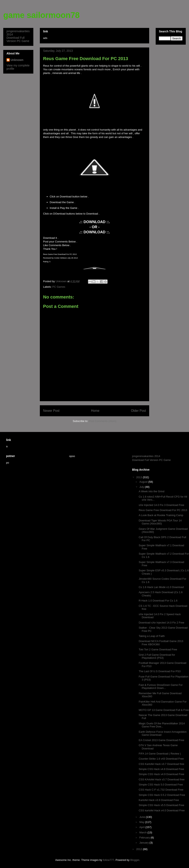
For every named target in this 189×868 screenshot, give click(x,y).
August (144, 482)
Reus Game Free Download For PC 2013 (163, 510)
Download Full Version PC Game (18, 39)
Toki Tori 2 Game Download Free (158, 649)
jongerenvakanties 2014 (146, 456)
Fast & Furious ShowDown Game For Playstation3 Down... (161, 687)
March (143, 832)
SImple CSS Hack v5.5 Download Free (161, 805)
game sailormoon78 (41, 15)
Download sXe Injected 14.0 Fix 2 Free (161, 623)
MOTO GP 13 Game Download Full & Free (164, 710)
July (142, 487)
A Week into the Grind (151, 491)
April (142, 827)
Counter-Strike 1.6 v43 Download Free (161, 759)
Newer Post (51, 411)
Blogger (135, 860)
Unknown (17, 60)
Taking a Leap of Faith (152, 636)
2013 (140, 477)
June (143, 817)
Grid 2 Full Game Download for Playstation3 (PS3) (157, 656)
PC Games (59, 287)
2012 (140, 849)
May (142, 822)
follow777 (108, 860)
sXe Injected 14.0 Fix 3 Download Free (161, 505)
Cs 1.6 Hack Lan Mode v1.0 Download (161, 587)
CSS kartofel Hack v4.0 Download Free (162, 810)
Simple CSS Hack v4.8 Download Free (161, 769)
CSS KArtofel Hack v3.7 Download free (161, 779)
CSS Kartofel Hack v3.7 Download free (161, 764)
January (144, 843)
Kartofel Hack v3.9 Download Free (159, 800)
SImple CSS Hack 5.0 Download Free (161, 785)
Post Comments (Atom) (103, 421)
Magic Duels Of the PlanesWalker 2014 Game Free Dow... (162, 725)
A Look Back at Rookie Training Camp (161, 515)
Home (95, 411)
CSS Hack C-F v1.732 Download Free (161, 790)
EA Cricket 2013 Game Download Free (161, 740)
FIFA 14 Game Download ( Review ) (160, 754)
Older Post (138, 411)
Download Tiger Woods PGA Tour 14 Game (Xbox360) (160, 522)
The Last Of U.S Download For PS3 (160, 671)
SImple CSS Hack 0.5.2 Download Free (162, 795)
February (145, 838)
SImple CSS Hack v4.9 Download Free (161, 774)
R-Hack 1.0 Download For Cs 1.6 (158, 601)
